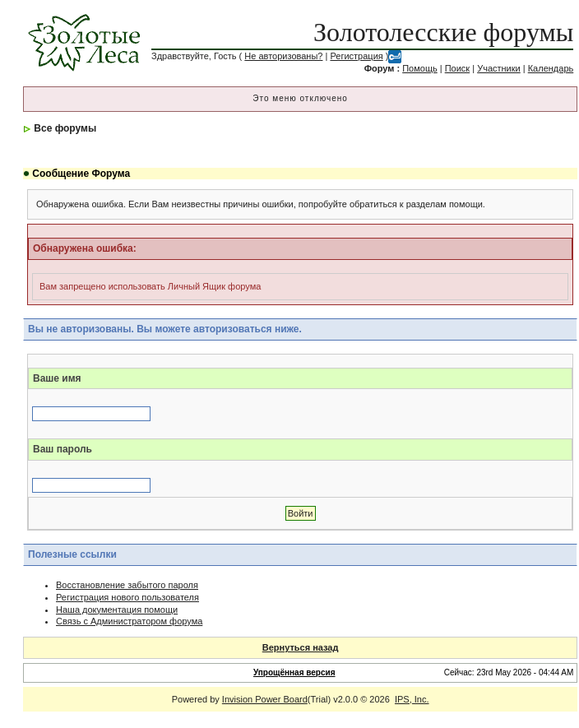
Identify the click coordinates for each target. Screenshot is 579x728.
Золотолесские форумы (443, 32)
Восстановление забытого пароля (127, 585)
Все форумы (65, 128)
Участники (499, 68)
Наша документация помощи (117, 610)
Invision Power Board (265, 699)
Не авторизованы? (283, 56)
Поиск (457, 68)
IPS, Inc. (412, 699)
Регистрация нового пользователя (127, 597)
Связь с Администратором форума (129, 621)
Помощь (420, 68)
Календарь (551, 68)
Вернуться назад (301, 647)
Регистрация (356, 56)
